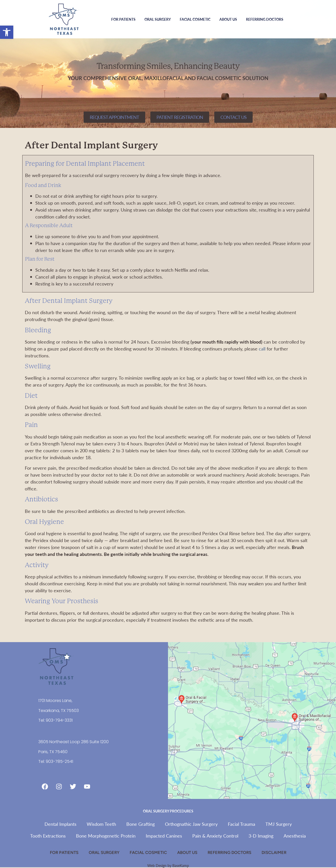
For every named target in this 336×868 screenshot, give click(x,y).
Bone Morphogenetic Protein (106, 836)
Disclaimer (274, 853)
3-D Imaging (261, 836)
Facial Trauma (242, 824)
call (262, 349)
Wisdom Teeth (101, 824)
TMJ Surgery (279, 824)
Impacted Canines (164, 836)
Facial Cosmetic (196, 19)
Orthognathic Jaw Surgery (191, 824)
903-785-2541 (59, 761)
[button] (7, 32)
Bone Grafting (141, 824)
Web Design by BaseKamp (168, 865)
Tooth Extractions (48, 836)
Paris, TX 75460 (53, 752)
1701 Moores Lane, (55, 701)
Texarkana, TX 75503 (59, 711)
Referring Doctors (265, 19)
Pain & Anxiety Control (215, 836)
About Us (229, 19)
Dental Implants (60, 824)
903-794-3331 (59, 720)
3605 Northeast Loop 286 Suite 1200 (74, 742)
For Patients (125, 19)
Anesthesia (295, 836)
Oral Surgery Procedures (168, 811)
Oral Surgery (159, 19)
